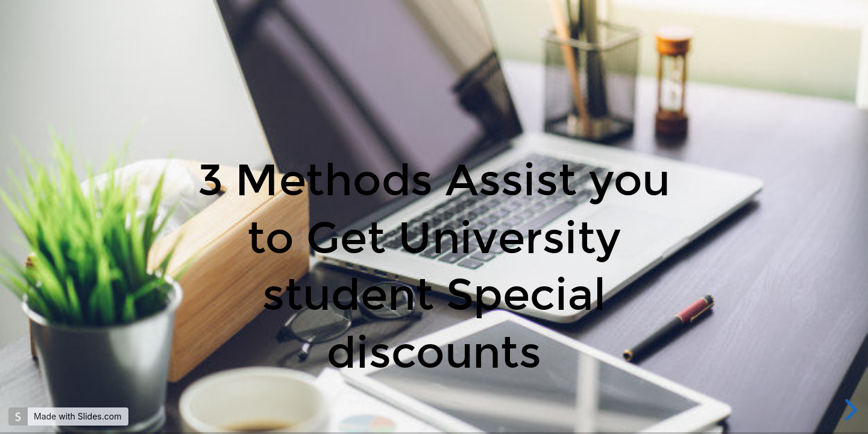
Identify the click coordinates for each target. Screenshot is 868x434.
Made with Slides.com (77, 416)
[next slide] (849, 410)
